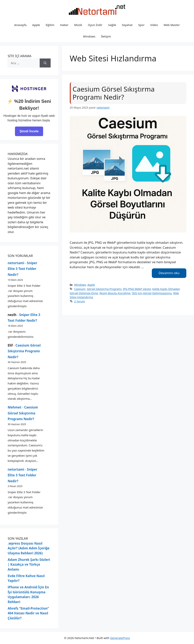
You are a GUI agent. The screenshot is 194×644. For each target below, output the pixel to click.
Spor (141, 25)
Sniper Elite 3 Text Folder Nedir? (22, 269)
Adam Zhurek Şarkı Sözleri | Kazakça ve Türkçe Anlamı (29, 564)
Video (154, 25)
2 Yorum (80, 301)
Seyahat (127, 25)
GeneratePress (120, 638)
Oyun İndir (95, 25)
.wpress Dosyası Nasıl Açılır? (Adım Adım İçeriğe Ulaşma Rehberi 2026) (29, 548)
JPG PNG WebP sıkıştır (137, 289)
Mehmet (14, 407)
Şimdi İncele (29, 131)
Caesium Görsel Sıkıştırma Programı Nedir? (114, 93)
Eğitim (50, 25)
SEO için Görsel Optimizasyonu (152, 293)
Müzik (78, 25)
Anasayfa (20, 25)
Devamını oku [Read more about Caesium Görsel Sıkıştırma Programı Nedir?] (169, 273)
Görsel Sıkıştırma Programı (104, 289)
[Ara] (45, 63)
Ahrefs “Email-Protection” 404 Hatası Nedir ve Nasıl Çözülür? (28, 613)
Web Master (172, 25)
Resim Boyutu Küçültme (115, 293)
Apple (36, 25)
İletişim (106, 36)
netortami (16, 263)
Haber (64, 25)
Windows (89, 36)
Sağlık (112, 25)
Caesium (80, 289)
